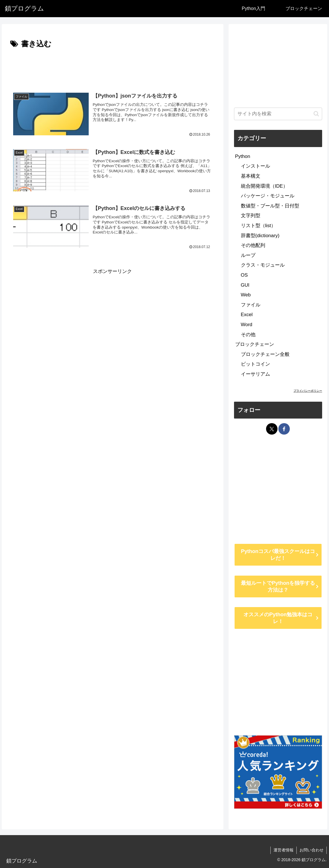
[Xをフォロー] (272, 429)
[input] (278, 114)
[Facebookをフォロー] (284, 429)
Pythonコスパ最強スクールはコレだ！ (278, 555)
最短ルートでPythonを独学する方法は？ (278, 586)
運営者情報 (284, 850)
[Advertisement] (113, 68)
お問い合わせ (312, 850)
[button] (316, 114)
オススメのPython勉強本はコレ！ (278, 618)
